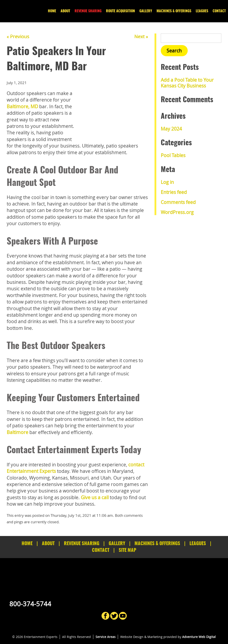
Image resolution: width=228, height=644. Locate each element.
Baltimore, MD (22, 106)
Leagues (202, 11)
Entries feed (174, 192)
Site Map (127, 550)
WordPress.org (177, 212)
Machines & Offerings (174, 11)
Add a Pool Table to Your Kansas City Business (187, 83)
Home (52, 11)
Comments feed (178, 202)
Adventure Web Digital (199, 637)
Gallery (146, 11)
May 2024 (171, 129)
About (65, 11)
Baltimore (17, 432)
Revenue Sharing (88, 11)
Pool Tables (173, 155)
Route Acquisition (120, 11)
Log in (167, 182)
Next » (141, 37)
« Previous (18, 37)
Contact (219, 11)
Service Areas (106, 637)
